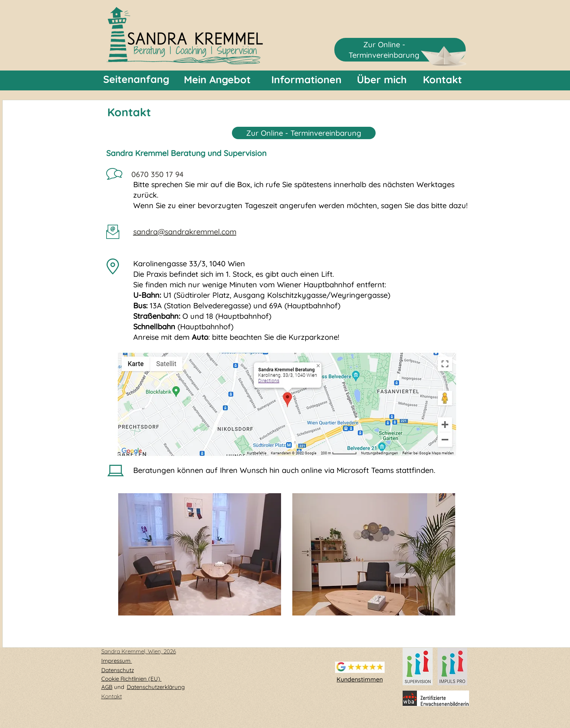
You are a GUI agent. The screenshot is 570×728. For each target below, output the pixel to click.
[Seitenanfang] (136, 80)
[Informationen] (306, 80)
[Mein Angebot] (217, 80)
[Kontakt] (442, 80)
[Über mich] (382, 80)
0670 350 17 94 (157, 174)
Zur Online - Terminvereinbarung (304, 133)
